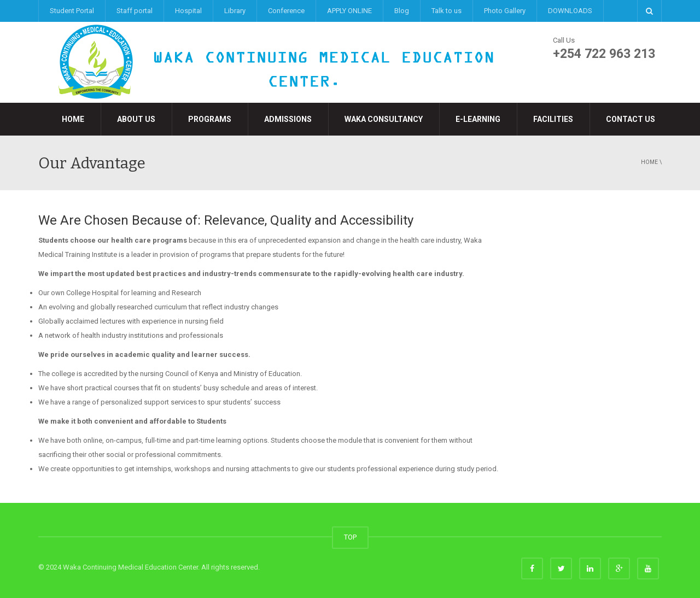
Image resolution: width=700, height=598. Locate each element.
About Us (136, 119)
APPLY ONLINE (349, 11)
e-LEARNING (478, 119)
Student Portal (72, 11)
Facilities (553, 119)
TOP (350, 537)
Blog (402, 11)
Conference (286, 11)
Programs (210, 119)
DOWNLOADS (570, 11)
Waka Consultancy (384, 119)
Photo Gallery (505, 11)
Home (73, 119)
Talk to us (447, 11)
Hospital (188, 11)
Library (235, 11)
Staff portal (135, 11)
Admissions (288, 119)
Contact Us (631, 119)
